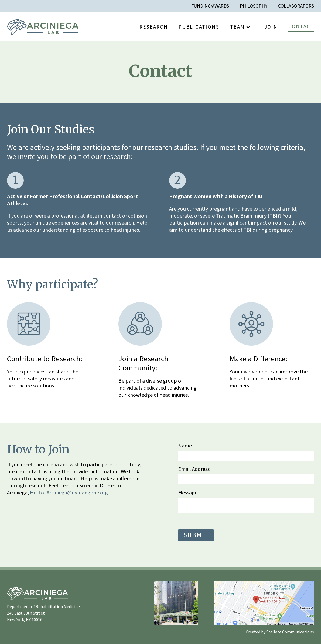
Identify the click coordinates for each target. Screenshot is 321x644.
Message (188, 493)
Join (271, 27)
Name (185, 446)
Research (154, 27)
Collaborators (296, 6)
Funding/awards (210, 6)
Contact (301, 26)
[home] (43, 27)
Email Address (194, 469)
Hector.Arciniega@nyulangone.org (69, 493)
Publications (199, 27)
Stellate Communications (290, 632)
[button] (242, 27)
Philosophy (254, 6)
